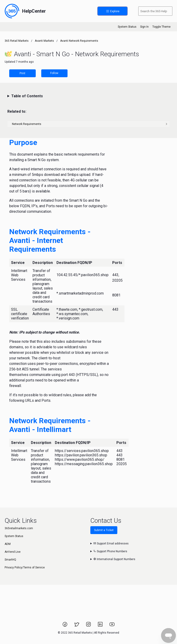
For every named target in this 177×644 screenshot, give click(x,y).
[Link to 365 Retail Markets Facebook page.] (65, 626)
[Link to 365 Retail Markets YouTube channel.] (112, 626)
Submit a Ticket (104, 530)
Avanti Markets (44, 41)
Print (22, 73)
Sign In (144, 27)
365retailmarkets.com (19, 528)
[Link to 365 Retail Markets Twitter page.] (77, 626)
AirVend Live (13, 552)
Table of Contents (27, 96)
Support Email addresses (111, 544)
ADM (8, 544)
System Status (127, 27)
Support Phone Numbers (110, 551)
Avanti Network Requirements (79, 41)
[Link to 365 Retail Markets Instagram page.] (89, 626)
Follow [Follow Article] (54, 73)
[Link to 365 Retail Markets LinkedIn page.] (101, 626)
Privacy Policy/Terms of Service (25, 567)
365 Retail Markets (17, 41)
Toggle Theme (161, 27)
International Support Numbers (114, 559)
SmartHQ (10, 560)
